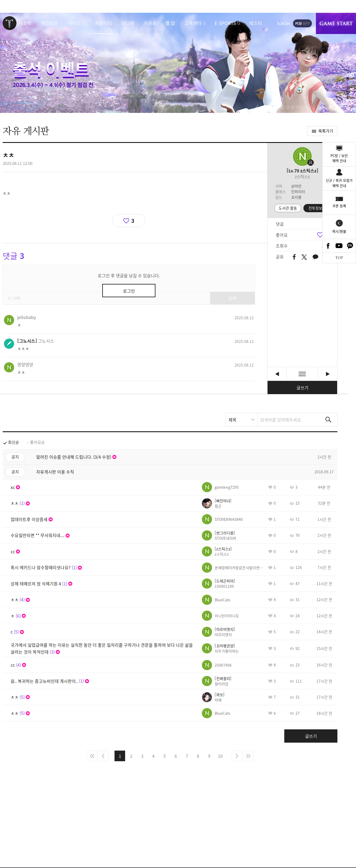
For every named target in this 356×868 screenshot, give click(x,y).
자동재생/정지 (266, 107)
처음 (92, 756)
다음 (237, 756)
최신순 (14, 442)
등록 (232, 298)
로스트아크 (10, 23)
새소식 (25, 23)
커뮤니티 (104, 23)
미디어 (128, 23)
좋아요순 (37, 442)
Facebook (328, 246)
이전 (103, 756)
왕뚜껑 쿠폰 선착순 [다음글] (328, 374)
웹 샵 (170, 23)
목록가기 (326, 131)
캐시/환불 (339, 231)
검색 (328, 420)
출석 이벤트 (178, 63)
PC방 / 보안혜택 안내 (339, 158)
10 (220, 756)
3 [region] (133, 221)
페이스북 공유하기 (294, 257)
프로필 (302, 156)
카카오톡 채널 (350, 246)
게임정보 (49, 23)
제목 (232, 420)
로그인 (284, 23)
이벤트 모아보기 (330, 107)
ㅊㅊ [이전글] (277, 374)
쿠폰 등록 (339, 206)
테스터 (256, 23)
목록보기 (302, 374)
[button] (257, 107)
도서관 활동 (288, 208)
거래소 (150, 23)
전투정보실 (317, 208)
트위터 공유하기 (304, 257)
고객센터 (193, 23)
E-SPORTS (225, 23)
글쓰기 (302, 388)
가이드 (74, 23)
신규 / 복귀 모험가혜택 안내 (339, 183)
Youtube (339, 246)
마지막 (248, 756)
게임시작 (336, 23)
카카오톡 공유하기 (315, 257)
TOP (339, 258)
